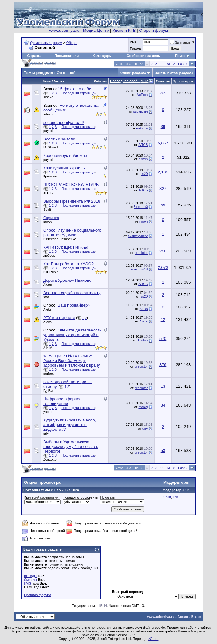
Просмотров (183, 81)
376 (163, 365)
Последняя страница (78, 93)
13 (163, 386)
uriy (46, 434)
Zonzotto (50, 459)
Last (183, 64)
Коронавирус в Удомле (65, 155)
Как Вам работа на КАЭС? (68, 264)
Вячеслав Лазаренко (60, 239)
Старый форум (153, 30)
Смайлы (30, 580)
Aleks (47, 309)
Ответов (163, 81)
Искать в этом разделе (174, 73)
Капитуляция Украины (64, 168)
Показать (107, 497)
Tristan (143, 340)
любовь (49, 256)
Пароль (136, 49)
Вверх (196, 617)
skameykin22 (138, 236)
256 (163, 251)
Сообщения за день (143, 56)
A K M (48, 348)
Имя (133, 42)
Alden (48, 284)
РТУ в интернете (59, 318)
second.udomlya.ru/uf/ (64, 122)
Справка (35, 56)
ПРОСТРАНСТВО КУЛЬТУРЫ (72, 184)
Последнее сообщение (129, 81)
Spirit (47, 209)
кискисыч (141, 111)
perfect (48, 374)
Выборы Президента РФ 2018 (72, 201)
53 (163, 451)
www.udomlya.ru (64, 30)
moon (48, 222)
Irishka (48, 97)
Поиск (180, 56)
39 (163, 127)
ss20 (144, 174)
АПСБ (143, 145)
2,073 (163, 268)
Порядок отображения (80, 497)
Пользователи (67, 56)
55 (163, 205)
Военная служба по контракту (72, 293)
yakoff (48, 412)
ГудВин (49, 391)
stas (46, 297)
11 (162, 64)
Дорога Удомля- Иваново (67, 280)
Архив (183, 617)
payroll (48, 131)
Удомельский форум (46, 43)
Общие (72, 43)
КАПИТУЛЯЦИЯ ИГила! (66, 247)
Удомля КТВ (124, 30)
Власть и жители (59, 139)
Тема (47, 81)
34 (163, 405)
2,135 (163, 172)
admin (48, 114)
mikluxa (142, 128)
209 (163, 93)
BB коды (31, 576)
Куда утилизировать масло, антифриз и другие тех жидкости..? (70, 425)
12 (163, 320)
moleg (143, 407)
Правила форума (38, 595)
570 (163, 338)
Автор (59, 81)
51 (169, 64)
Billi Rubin (51, 272)
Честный (141, 207)
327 (163, 188)
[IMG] (28, 583)
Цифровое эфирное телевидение (62, 401)
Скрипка (51, 218)
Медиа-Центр (96, 30)
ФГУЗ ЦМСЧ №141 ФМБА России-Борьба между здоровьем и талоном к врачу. (72, 361)
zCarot (153, 639)
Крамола (50, 176)
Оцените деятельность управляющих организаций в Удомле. (72, 335)
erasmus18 (139, 269)
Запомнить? (182, 43)
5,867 (163, 143)
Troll (176, 497)
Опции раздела (133, 73)
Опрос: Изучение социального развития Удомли (72, 233)
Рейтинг (100, 81)
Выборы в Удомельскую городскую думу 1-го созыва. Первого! (71, 447)
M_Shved (50, 147)
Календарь (102, 56)
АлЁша (142, 95)
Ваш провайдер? (74, 305)
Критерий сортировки (41, 497)
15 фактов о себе (74, 89)
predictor (141, 253)
